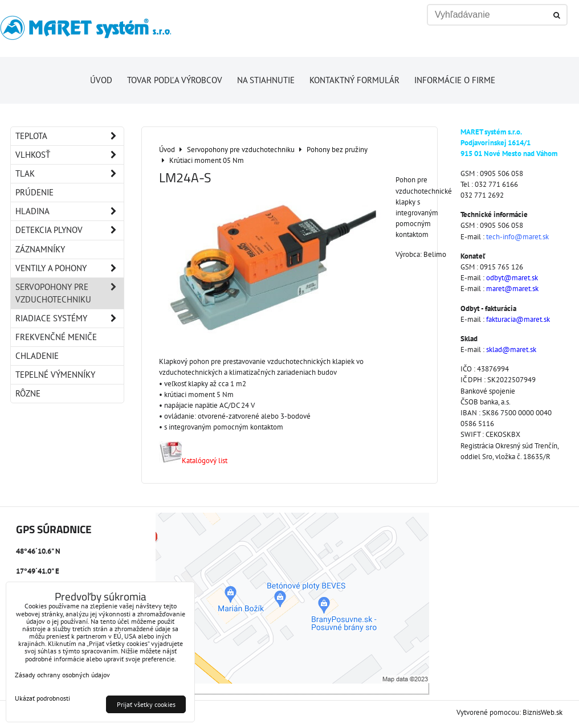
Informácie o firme (455, 80)
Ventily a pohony (70, 268)
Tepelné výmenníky (55, 375)
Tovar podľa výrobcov (175, 80)
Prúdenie (34, 192)
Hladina (70, 211)
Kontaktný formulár (354, 80)
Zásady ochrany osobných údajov (62, 675)
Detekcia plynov (70, 230)
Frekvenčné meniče (56, 337)
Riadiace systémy (70, 318)
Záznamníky (40, 249)
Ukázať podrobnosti (42, 698)
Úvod (101, 80)
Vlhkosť (70, 155)
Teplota (70, 136)
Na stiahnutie (266, 80)
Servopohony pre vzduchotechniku (70, 293)
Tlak (70, 174)
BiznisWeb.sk (543, 712)
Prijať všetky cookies (146, 704)
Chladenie (37, 356)
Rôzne (28, 393)
